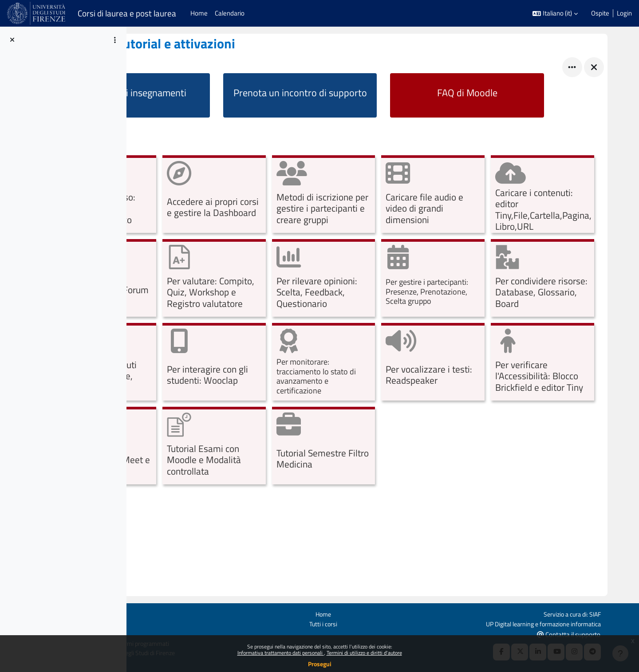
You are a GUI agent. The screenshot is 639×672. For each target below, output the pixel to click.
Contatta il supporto (600, 634)
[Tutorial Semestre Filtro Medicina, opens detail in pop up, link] (318, 531)
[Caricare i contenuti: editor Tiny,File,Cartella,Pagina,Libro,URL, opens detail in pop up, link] (202, 279)
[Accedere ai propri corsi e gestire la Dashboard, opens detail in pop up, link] (318, 195)
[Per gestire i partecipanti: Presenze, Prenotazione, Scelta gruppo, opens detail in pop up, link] (202, 363)
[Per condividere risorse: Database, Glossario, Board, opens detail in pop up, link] (318, 363)
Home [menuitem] (199, 13)
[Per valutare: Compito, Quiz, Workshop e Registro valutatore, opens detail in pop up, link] (434, 279)
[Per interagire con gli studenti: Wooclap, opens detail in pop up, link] (550, 363)
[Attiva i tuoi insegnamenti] (214, 95)
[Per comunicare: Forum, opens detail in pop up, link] (318, 279)
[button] (555, 14)
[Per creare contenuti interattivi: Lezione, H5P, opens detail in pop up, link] (434, 363)
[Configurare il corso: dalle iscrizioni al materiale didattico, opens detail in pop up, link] (202, 195)
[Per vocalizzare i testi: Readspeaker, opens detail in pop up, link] (318, 447)
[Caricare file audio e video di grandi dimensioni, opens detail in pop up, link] (550, 195)
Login (624, 13)
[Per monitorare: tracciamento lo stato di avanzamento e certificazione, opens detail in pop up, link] (202, 447)
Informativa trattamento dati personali (281, 653)
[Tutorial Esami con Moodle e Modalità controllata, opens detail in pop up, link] (202, 531)
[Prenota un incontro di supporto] (355, 95)
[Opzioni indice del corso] (115, 40)
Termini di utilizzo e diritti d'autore (364, 653)
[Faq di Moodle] (497, 95)
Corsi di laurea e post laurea (127, 13)
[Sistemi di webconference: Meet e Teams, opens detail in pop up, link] (550, 447)
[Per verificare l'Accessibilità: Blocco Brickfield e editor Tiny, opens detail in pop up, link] (434, 447)
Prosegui (320, 664)
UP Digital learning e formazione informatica (570, 623)
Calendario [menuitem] (230, 13)
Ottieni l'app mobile (146, 633)
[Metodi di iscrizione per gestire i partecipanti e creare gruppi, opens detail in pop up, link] (434, 195)
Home (376, 613)
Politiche (131, 623)
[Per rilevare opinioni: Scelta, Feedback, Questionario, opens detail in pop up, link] (550, 279)
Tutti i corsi (376, 623)
